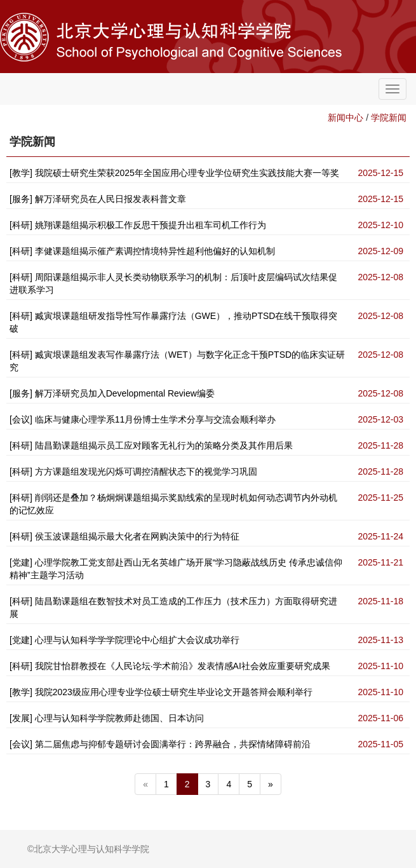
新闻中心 (346, 118)
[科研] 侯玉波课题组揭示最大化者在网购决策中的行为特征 (124, 536)
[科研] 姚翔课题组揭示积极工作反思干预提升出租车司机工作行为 (138, 225)
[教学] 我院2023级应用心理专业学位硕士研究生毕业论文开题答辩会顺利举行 (161, 692)
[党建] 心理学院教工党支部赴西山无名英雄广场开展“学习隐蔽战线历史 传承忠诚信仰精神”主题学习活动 (176, 569)
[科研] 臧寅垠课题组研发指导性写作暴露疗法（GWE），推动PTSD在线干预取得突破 (173, 322)
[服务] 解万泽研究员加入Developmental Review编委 (112, 393)
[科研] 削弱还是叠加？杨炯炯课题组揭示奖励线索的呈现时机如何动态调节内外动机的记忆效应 (173, 504)
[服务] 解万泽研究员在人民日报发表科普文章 (98, 199)
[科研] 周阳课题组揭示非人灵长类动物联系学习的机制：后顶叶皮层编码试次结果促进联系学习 (173, 283)
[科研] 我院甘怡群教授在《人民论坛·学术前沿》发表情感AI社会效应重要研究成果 (170, 666)
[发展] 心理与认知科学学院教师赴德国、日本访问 (107, 718)
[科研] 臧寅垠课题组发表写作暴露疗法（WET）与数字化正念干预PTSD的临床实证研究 (177, 361)
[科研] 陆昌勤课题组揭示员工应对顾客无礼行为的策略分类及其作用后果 (151, 445)
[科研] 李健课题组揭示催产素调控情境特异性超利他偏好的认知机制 (142, 251)
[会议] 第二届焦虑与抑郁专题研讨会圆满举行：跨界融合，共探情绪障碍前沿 (160, 744)
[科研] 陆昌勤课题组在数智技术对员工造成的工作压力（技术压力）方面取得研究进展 (173, 607)
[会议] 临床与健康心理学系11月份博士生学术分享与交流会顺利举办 (143, 419)
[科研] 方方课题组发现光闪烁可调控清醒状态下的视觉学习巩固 (133, 471)
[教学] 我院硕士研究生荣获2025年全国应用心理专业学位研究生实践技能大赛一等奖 (174, 173)
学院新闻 (389, 118)
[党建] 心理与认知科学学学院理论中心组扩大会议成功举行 (124, 640)
